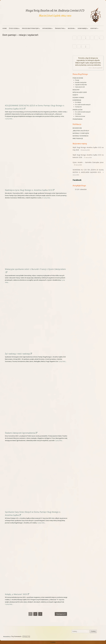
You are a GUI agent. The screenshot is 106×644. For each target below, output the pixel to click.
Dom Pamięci (82, 28)
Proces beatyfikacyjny (30, 28)
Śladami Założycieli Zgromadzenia (21, 433)
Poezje (77, 80)
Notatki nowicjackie (81, 82)
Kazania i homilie (78, 97)
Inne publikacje (78, 138)
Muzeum (71, 28)
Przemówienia (78, 119)
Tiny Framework (16, 637)
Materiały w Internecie (81, 136)
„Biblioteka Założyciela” (81, 131)
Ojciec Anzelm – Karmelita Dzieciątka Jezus (88, 162)
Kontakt (94, 28)
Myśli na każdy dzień (80, 92)
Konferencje (77, 100)
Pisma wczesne (78, 78)
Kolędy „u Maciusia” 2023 (17, 594)
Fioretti (75, 95)
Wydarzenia (47, 28)
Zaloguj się (26, 637)
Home (5, 28)
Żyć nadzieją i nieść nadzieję (19, 354)
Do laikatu (78, 102)
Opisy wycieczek (80, 87)
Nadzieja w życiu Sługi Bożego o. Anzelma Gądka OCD (30, 190)
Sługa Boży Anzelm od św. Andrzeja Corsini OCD (55, 11)
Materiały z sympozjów (81, 133)
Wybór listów (78, 110)
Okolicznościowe (80, 116)
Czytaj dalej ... (9, 119)
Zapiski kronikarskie (81, 85)
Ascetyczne (78, 107)
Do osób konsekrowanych (83, 105)
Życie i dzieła (14, 28)
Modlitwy (76, 90)
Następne (60, 614)
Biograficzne (77, 128)
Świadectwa (60, 28)
